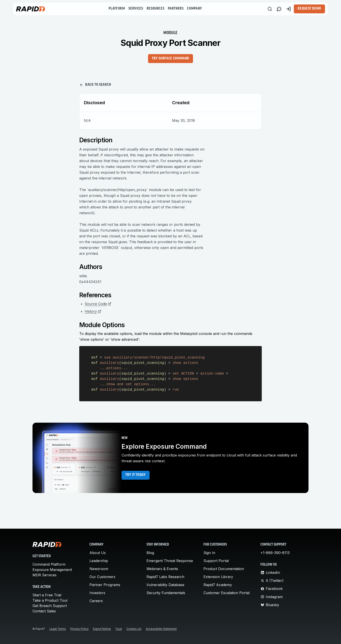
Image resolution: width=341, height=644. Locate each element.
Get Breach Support (50, 606)
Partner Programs (105, 585)
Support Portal (216, 561)
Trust (119, 629)
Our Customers (102, 577)
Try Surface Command (170, 59)
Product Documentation (224, 569)
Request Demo (309, 9)
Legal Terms (58, 629)
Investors (97, 593)
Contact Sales (44, 611)
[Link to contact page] (279, 9)
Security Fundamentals (166, 593)
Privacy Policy (79, 629)
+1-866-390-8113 (275, 553)
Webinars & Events (162, 569)
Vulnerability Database (165, 585)
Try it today (136, 475)
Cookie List (134, 629)
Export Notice (102, 629)
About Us (98, 553)
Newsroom (99, 569)
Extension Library (218, 577)
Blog (150, 553)
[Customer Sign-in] (288, 9)
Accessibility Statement (161, 629)
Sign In (209, 553)
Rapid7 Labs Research (165, 577)
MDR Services (45, 575)
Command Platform (49, 564)
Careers (96, 601)
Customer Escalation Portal (226, 593)
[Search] (270, 9)
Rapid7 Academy (218, 585)
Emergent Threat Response (170, 561)
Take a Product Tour (50, 600)
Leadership (99, 561)
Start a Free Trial (47, 595)
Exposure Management (52, 570)
